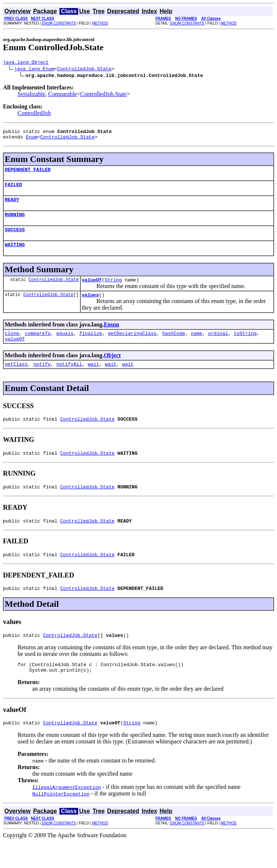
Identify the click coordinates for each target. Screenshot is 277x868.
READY (12, 206)
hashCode (174, 346)
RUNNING (15, 222)
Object (112, 370)
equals (65, 346)
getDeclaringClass (132, 346)
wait (93, 379)
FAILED (13, 190)
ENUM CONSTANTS (59, 23)
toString (245, 346)
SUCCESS (15, 238)
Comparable (63, 95)
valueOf (92, 291)
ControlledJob (34, 114)
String (113, 291)
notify (42, 379)
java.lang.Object (26, 63)
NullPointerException (61, 820)
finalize (91, 346)
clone (12, 346)
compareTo (38, 346)
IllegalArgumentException (67, 813)
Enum (31, 140)
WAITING (15, 254)
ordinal (218, 346)
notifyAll (69, 379)
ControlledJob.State (84, 70)
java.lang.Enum (34, 70)
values (90, 307)
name (196, 346)
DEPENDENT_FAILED (28, 174)
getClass (16, 379)
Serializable (32, 95)
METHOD (100, 23)
